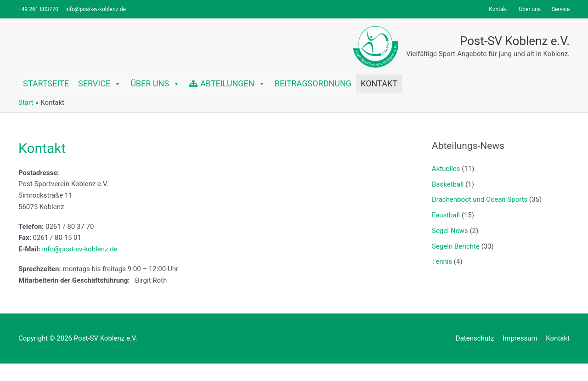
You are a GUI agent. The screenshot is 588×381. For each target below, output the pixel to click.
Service (100, 84)
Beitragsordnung (313, 83)
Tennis (442, 262)
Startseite (46, 83)
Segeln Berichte (456, 246)
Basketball (448, 184)
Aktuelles (446, 169)
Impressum (520, 338)
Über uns (155, 84)
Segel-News (450, 231)
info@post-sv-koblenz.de (79, 249)
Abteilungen (233, 84)
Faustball (446, 215)
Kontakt (379, 83)
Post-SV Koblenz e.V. (515, 41)
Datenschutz (475, 338)
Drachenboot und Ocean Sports (480, 199)
